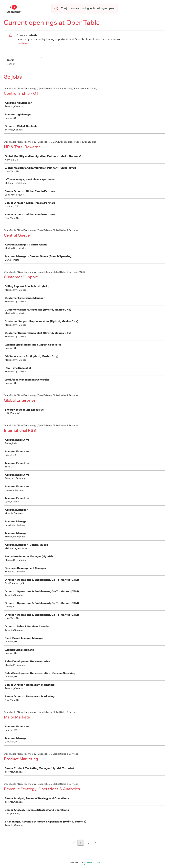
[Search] (23, 64)
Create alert (24, 43)
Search (10, 60)
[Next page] (95, 843)
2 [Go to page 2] (89, 843)
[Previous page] (74, 843)
